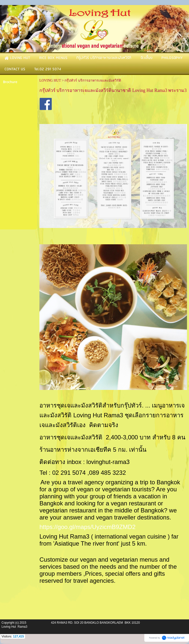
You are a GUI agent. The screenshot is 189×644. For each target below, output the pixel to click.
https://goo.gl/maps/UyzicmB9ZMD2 (87, 527)
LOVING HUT (50, 80)
